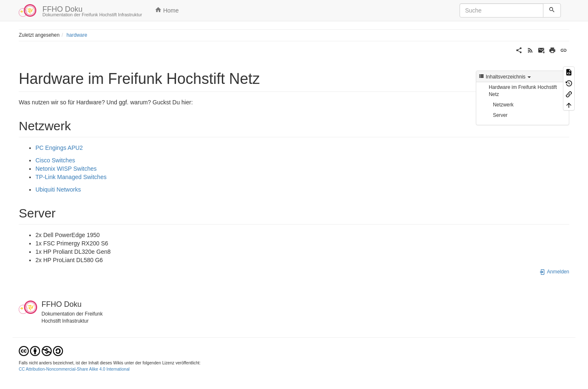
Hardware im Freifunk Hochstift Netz (523, 91)
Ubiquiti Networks (58, 189)
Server (500, 115)
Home (167, 10)
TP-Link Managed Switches (71, 177)
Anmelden (554, 272)
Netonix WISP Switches (66, 169)
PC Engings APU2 (59, 148)
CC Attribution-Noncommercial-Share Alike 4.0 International (74, 369)
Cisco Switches (55, 160)
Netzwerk (503, 105)
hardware (77, 35)
